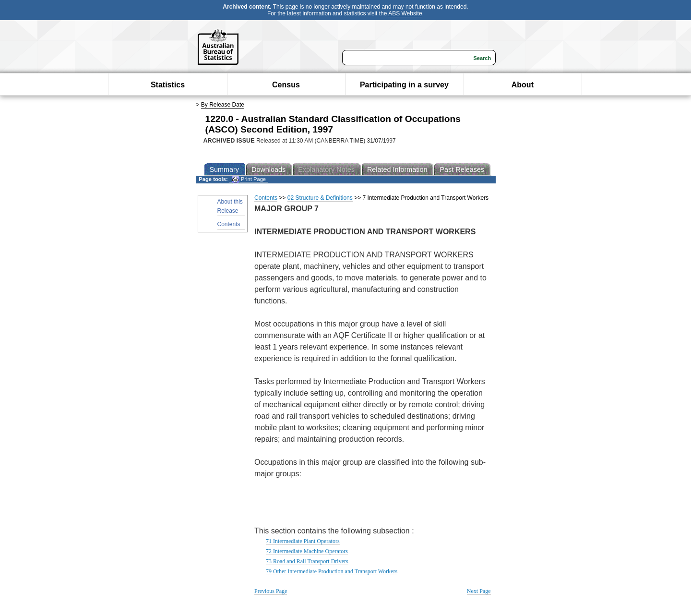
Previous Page (271, 591)
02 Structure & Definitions (320, 198)
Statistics (168, 85)
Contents (229, 224)
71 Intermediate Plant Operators (303, 541)
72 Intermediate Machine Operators (307, 551)
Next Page (479, 591)
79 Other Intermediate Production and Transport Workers (332, 571)
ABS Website (405, 13)
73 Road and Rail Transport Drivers (307, 561)
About (523, 85)
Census (286, 85)
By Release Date (223, 105)
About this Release (230, 206)
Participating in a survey (404, 85)
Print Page (249, 179)
